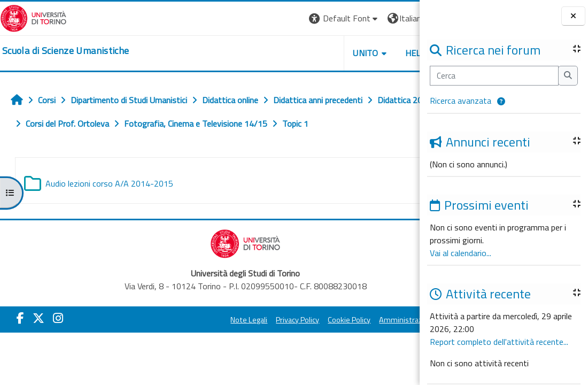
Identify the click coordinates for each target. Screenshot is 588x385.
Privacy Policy (272, 320)
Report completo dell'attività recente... (499, 342)
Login (401, 18)
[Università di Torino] (33, 17)
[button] (501, 102)
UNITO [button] (295, 53)
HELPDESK (355, 53)
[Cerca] (494, 75)
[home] (65, 51)
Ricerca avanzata (461, 101)
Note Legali (224, 320)
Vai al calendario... (461, 253)
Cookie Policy (324, 320)
